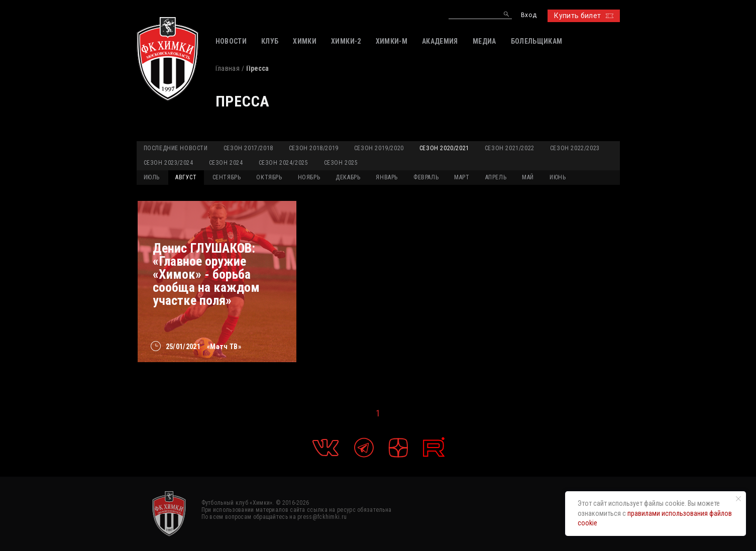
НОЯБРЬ (309, 177)
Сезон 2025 (341, 163)
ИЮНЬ (558, 177)
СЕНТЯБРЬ (227, 177)
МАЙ (528, 177)
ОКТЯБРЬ (269, 177)
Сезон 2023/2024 (169, 163)
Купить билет (583, 16)
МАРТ (462, 177)
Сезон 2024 (226, 163)
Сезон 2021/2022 (510, 148)
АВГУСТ (186, 177)
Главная (228, 68)
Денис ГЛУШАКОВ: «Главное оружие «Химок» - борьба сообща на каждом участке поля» (206, 274)
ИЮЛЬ (152, 177)
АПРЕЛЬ (496, 177)
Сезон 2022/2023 (575, 148)
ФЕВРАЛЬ (426, 177)
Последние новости (176, 148)
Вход (529, 15)
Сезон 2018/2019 (314, 148)
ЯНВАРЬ (387, 177)
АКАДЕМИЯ (440, 41)
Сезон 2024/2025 (284, 163)
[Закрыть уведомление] (738, 499)
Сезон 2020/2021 (444, 148)
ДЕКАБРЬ (348, 177)
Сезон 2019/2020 (379, 148)
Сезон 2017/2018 (248, 148)
